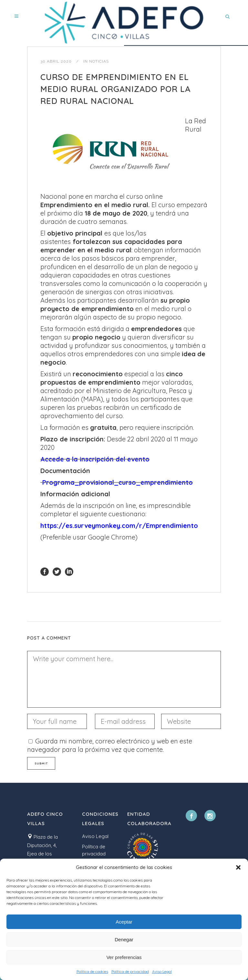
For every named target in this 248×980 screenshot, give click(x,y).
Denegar (124, 940)
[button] (238, 867)
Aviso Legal (162, 971)
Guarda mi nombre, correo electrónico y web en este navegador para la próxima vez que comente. (110, 745)
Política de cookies (92, 971)
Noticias (99, 61)
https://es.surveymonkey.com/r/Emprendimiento (119, 525)
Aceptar (124, 922)
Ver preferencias (124, 957)
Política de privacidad (130, 971)
